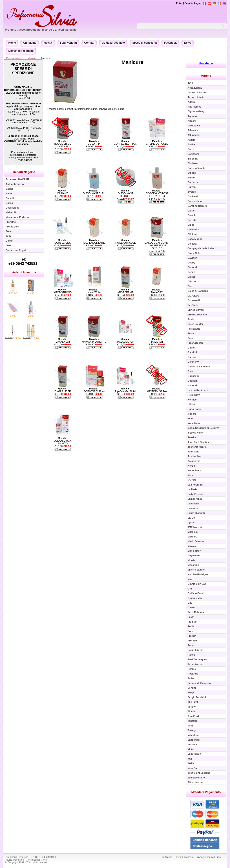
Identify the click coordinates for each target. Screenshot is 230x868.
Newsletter (206, 63)
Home (12, 43)
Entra (179, 3)
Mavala (32, 58)
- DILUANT (63, 192)
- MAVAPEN (157, 340)
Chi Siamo (30, 43)
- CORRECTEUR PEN (125, 142)
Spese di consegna (145, 43)
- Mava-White (94, 291)
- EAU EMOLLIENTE (94, 241)
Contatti (89, 43)
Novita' (48, 43)
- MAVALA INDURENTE (94, 340)
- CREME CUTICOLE (157, 142)
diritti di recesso (184, 857)
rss (219, 857)
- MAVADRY (157, 291)
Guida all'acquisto (113, 43)
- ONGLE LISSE (63, 390)
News (188, 43)
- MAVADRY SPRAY (157, 390)
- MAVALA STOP (125, 340)
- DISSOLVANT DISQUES (126, 193)
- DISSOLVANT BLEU (94, 192)
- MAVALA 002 (63, 340)
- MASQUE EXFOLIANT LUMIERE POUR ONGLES (157, 244)
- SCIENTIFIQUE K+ (94, 390)
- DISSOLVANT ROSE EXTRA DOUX (157, 193)
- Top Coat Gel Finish (126, 390)
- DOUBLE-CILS (63, 241)
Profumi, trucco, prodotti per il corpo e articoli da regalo (41, 30)
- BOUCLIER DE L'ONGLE (63, 144)
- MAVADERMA (125, 291)
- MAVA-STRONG (63, 291)
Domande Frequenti (21, 51)
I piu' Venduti (69, 43)
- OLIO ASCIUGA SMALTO (63, 441)
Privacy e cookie (205, 857)
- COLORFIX (94, 142)
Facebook (170, 43)
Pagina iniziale (14, 58)
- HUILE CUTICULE (126, 241)
